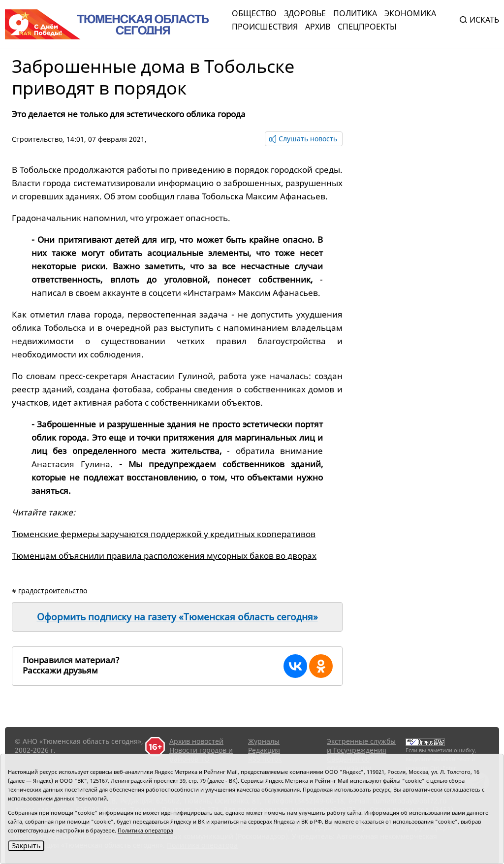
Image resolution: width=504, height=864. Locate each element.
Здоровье (305, 13)
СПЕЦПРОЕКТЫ (367, 27)
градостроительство (53, 591)
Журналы (264, 741)
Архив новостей (196, 741)
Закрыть (26, 846)
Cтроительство (37, 139)
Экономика (410, 13)
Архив (318, 27)
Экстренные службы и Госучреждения (361, 746)
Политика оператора (145, 830)
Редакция (264, 750)
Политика (355, 13)
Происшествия (265, 27)
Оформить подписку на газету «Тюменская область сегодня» (177, 617)
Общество (254, 13)
